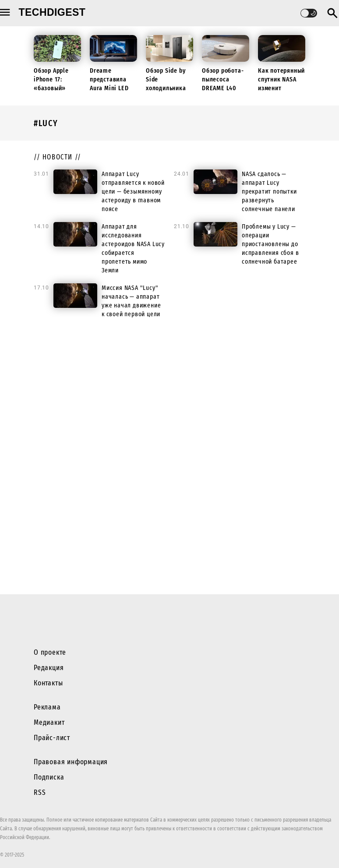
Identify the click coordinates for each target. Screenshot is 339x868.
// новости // (58, 157)
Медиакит (49, 722)
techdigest (52, 12)
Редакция (49, 668)
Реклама (47, 707)
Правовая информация (71, 762)
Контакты (48, 683)
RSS (40, 792)
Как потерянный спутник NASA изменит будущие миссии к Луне (281, 88)
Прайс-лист (52, 738)
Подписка (49, 777)
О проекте (50, 652)
